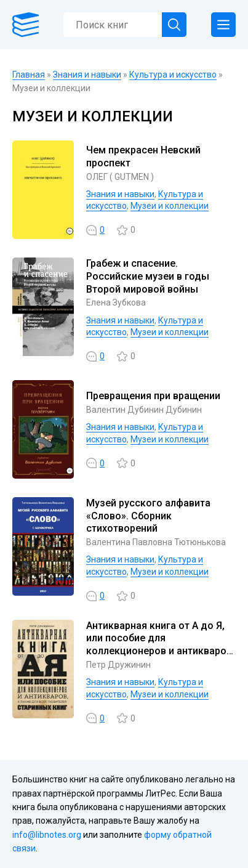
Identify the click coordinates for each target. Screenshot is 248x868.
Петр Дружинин (118, 665)
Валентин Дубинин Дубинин (144, 410)
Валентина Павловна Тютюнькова (156, 542)
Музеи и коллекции (170, 206)
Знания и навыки (87, 75)
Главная (29, 75)
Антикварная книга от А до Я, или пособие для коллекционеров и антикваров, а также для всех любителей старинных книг (160, 651)
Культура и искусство (173, 75)
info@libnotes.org (47, 835)
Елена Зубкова (116, 302)
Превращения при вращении (153, 396)
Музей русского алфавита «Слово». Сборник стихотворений (148, 516)
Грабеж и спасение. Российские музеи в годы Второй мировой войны (148, 276)
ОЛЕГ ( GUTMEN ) (120, 177)
